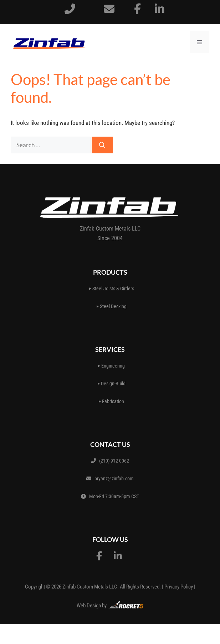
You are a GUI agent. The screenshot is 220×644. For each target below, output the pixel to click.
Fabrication (111, 401)
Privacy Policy (179, 587)
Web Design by (110, 605)
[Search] (102, 145)
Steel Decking (112, 306)
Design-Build (112, 384)
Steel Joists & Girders (112, 289)
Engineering (111, 366)
